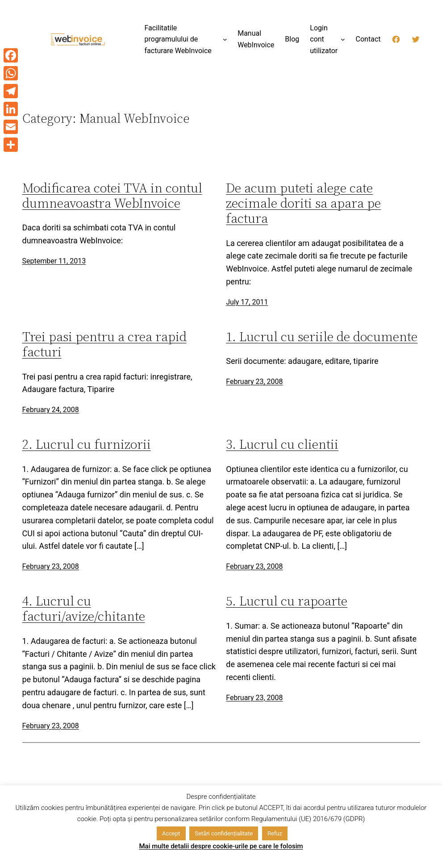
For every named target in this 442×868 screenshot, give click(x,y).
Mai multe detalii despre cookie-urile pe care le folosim (221, 846)
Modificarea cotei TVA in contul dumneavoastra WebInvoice (112, 196)
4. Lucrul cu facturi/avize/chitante (84, 609)
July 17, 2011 (247, 302)
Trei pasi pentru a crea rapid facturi (104, 344)
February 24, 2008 (51, 410)
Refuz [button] (275, 833)
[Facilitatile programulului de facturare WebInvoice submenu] (225, 39)
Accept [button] (171, 833)
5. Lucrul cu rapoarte (287, 601)
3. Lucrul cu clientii (282, 444)
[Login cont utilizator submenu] (343, 39)
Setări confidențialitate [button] (224, 833)
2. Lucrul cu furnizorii (87, 444)
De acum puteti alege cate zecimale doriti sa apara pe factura (303, 203)
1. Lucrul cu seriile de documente (322, 337)
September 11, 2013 (54, 261)
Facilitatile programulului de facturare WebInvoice (178, 39)
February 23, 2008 (254, 382)
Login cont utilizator (324, 39)
